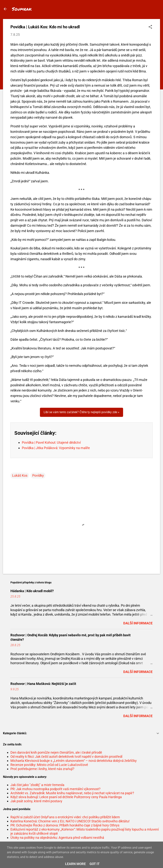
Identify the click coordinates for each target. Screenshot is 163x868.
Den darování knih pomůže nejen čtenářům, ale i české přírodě (56, 752)
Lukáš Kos (20, 475)
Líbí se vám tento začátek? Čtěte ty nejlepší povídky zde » (81, 412)
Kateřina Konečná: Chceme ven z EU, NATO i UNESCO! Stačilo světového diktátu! (70, 821)
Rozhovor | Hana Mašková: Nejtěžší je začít (43, 684)
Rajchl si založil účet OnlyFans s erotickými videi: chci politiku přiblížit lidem (65, 817)
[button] (150, 27)
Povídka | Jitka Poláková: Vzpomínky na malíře (56, 448)
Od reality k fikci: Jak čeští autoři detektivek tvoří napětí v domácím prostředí (66, 757)
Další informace (138, 623)
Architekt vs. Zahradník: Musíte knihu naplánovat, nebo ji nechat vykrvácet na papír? (72, 793)
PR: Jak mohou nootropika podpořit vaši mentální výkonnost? (55, 789)
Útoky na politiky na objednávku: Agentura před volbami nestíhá (57, 838)
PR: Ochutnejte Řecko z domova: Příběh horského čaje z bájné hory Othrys (65, 825)
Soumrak (22, 9)
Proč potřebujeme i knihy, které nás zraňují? (42, 769)
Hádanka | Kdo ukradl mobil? (32, 591)
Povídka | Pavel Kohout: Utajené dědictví (51, 442)
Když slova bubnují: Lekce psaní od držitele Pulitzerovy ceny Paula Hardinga (66, 797)
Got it (95, 864)
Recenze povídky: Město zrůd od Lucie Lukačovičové (49, 765)
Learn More (75, 864)
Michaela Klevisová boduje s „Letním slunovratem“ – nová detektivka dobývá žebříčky (74, 761)
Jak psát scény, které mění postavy (36, 801)
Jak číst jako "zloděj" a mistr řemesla (37, 785)
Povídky (38, 475)
